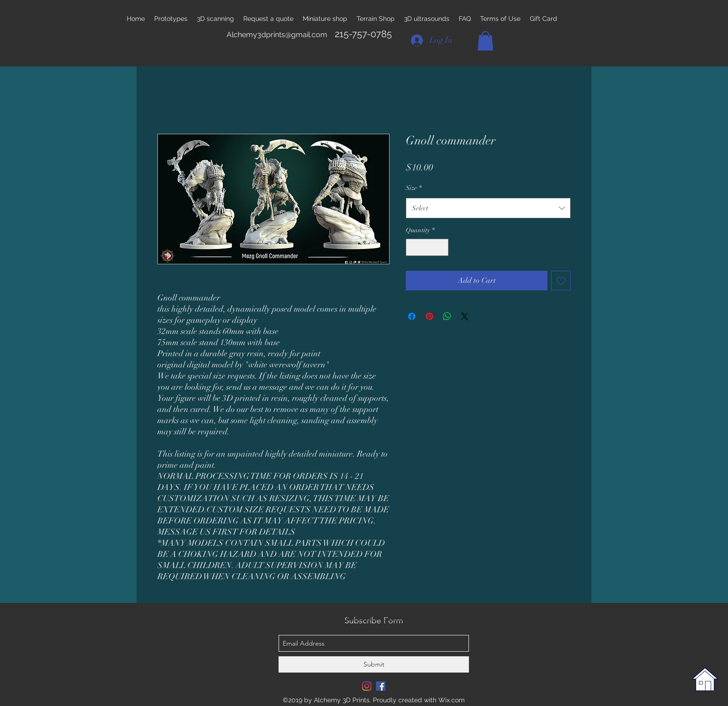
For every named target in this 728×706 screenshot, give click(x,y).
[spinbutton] (427, 247)
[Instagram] (367, 686)
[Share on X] (465, 316)
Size (414, 188)
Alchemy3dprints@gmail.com (277, 35)
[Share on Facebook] (412, 316)
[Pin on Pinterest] (429, 316)
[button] (485, 41)
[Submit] (374, 664)
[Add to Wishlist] (561, 281)
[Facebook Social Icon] (381, 686)
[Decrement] (413, 247)
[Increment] (441, 247)
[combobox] (488, 208)
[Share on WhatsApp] (447, 316)
